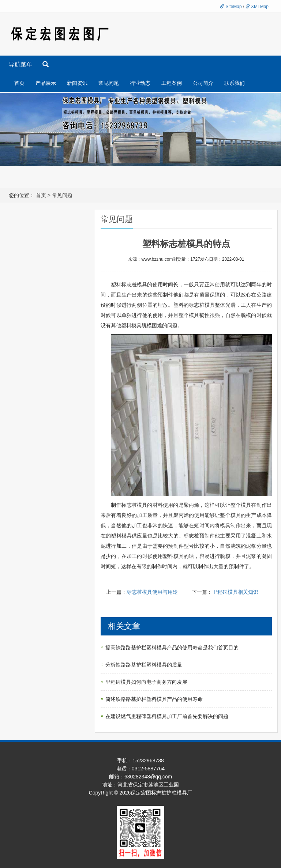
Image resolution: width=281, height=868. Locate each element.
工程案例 (172, 83)
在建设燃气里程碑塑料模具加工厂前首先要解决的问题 (167, 716)
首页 (19, 83)
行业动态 (140, 83)
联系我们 (235, 83)
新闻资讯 (77, 83)
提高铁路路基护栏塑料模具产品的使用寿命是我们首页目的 (172, 648)
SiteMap (231, 7)
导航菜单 (20, 65)
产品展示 (46, 83)
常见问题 (109, 83)
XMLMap (257, 7)
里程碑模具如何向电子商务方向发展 (146, 682)
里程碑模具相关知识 (235, 592)
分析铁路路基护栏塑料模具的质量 (144, 665)
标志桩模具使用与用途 (152, 592)
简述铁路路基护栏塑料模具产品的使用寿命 (154, 699)
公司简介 (203, 83)
